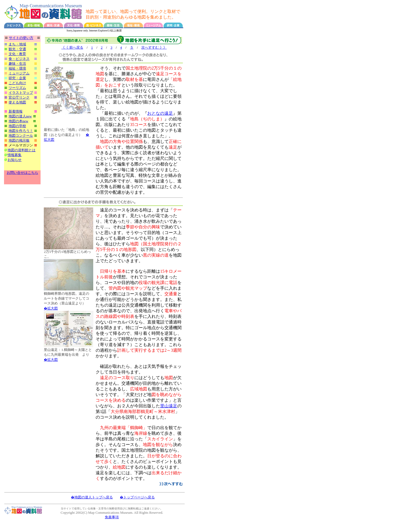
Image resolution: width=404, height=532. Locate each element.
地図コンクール (21, 136)
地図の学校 (17, 126)
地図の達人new (20, 116)
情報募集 (15, 155)
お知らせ (15, 160)
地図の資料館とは (21, 150)
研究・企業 (17, 78)
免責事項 (112, 517)
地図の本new (19, 121)
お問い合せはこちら (22, 173)
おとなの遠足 (160, 113)
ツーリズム (17, 88)
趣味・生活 (17, 64)
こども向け (17, 83)
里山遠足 (169, 406)
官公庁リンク (19, 97)
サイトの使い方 (21, 38)
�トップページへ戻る (137, 497)
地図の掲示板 (19, 140)
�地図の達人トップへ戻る (92, 497)
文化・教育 (17, 54)
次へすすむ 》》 (154, 47)
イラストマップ (21, 93)
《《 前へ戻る (72, 47)
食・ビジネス (19, 59)
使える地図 (17, 102)
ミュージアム (19, 73)
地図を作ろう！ (21, 131)
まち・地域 (17, 44)
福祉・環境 (17, 68)
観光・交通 (17, 49)
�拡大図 (51, 308)
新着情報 (16, 111)
